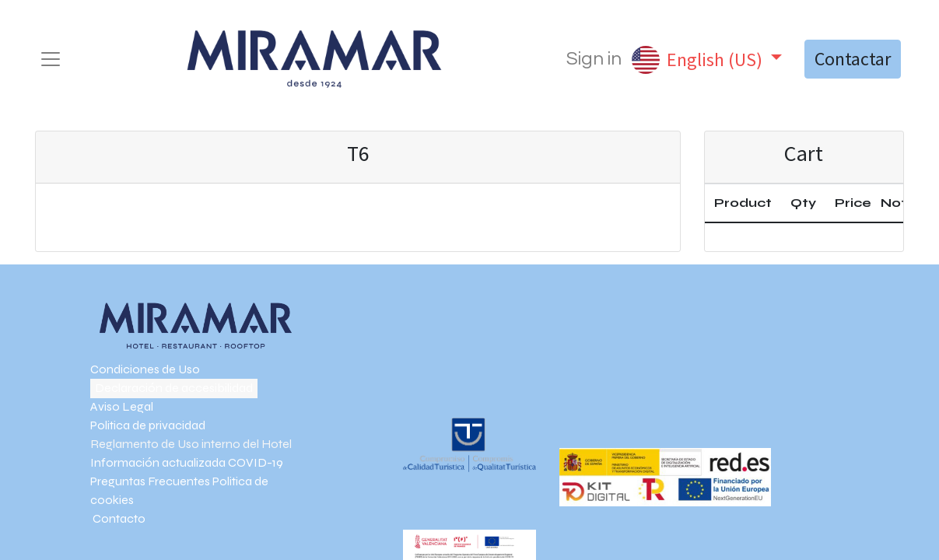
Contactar (853, 59)
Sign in (594, 59)
